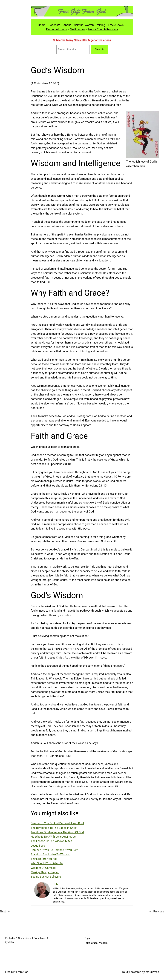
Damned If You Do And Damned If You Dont (58, 823)
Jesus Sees (38, 846)
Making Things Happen (45, 872)
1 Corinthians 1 (40, 938)
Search (99, 49)
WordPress (152, 972)
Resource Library (56, 29)
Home (42, 25)
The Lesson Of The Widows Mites (52, 841)
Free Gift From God (17, 972)
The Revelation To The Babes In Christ (54, 828)
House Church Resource (103, 29)
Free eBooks (116, 25)
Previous (159, 911)
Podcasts (54, 25)
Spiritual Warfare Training (90, 25)
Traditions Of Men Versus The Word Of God (57, 832)
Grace (94, 943)
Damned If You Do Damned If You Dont (55, 850)
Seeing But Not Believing (46, 877)
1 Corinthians (23, 938)
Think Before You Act (44, 859)
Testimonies (78, 29)
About (67, 25)
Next (3, 911)
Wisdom (103, 943)
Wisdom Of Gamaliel (43, 868)
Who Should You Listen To (47, 863)
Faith (87, 943)
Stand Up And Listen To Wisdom (51, 854)
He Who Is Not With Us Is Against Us (53, 837)
